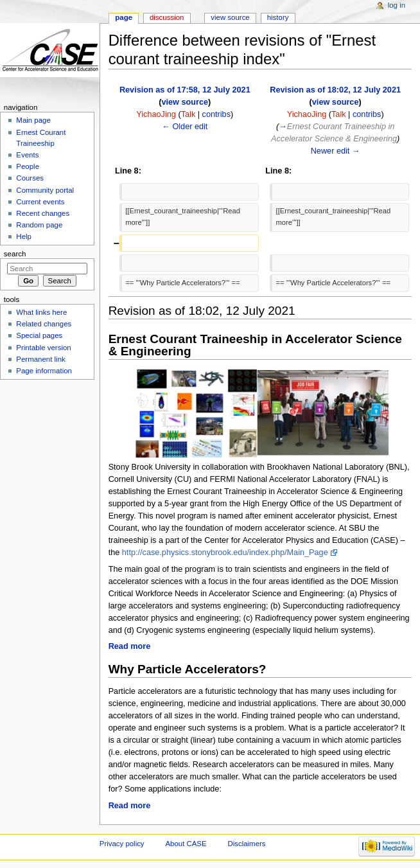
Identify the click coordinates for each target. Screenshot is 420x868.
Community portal (45, 190)
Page (124, 17)
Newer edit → (336, 151)
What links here (41, 312)
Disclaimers (246, 844)
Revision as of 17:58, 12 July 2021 (185, 90)
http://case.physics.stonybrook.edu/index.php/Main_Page (225, 553)
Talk (188, 114)
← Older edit (185, 127)
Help (24, 236)
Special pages (39, 335)
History (278, 17)
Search (15, 254)
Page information (44, 371)
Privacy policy (122, 844)
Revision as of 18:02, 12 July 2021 (335, 90)
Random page (39, 225)
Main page (33, 120)
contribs (216, 114)
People (28, 166)
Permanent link (40, 359)
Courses (30, 178)
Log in (397, 5)
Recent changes (43, 213)
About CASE (186, 844)
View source (230, 17)
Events (27, 155)
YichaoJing (156, 114)
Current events (40, 202)
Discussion (167, 17)
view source (185, 102)
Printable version (43, 348)
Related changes (44, 324)
